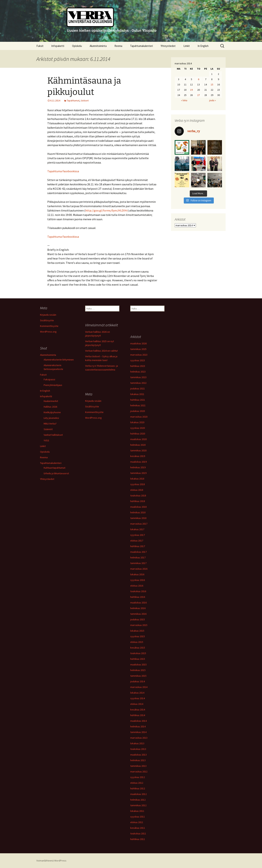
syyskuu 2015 (138, 636)
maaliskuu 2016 (138, 603)
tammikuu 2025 (138, 349)
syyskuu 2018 (138, 484)
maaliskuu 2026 (138, 343)
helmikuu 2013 (138, 760)
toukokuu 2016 (138, 591)
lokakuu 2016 (137, 574)
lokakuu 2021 (137, 394)
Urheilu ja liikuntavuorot (56, 473)
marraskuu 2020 (139, 417)
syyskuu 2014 (138, 698)
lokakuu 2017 (137, 529)
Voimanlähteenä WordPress (51, 861)
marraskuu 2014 (139, 687)
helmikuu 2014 (138, 726)
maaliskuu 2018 (138, 507)
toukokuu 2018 (138, 496)
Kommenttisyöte (49, 326)
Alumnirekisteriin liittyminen (59, 360)
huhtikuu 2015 (138, 659)
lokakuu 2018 (137, 479)
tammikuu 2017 (138, 563)
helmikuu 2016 (138, 608)
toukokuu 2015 (138, 653)
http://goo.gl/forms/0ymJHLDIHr (107, 210)
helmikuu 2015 (138, 670)
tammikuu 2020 (138, 450)
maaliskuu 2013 (138, 755)
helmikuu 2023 (138, 372)
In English (203, 46)
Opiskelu (77, 46)
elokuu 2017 (137, 541)
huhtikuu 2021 (138, 400)
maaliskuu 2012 (138, 794)
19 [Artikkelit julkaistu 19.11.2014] (191, 90)
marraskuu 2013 (139, 738)
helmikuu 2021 (138, 405)
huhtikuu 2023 (138, 366)
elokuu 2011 (137, 822)
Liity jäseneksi (51, 418)
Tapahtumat (73, 100)
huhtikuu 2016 (138, 597)
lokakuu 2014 (137, 693)
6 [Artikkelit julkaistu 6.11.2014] (199, 79)
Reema (118, 46)
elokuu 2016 (137, 586)
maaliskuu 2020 (138, 439)
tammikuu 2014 (138, 732)
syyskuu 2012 (138, 777)
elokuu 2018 (137, 490)
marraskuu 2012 (139, 772)
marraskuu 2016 (139, 569)
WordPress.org (48, 332)
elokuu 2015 (137, 642)
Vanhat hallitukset (53, 435)
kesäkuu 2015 (138, 648)
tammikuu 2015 (138, 676)
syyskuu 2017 (138, 535)
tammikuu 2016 (138, 614)
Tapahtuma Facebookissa (63, 171)
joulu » (213, 100)
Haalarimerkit (51, 401)
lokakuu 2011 (137, 811)
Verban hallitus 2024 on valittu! (101, 351)
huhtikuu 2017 (138, 546)
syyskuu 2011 (138, 817)
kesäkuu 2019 (138, 456)
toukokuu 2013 (138, 749)
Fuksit (40, 46)
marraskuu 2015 (139, 625)
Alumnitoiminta (98, 46)
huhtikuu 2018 (138, 501)
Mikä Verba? (50, 424)
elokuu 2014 (137, 704)
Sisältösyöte (47, 320)
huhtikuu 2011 (138, 839)
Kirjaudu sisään (48, 315)
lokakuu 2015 (137, 631)
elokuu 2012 (137, 783)
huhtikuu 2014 (138, 715)
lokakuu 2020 (137, 422)
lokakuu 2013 (137, 743)
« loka (184, 100)
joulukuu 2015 (138, 619)
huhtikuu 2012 (138, 788)
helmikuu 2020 (138, 445)
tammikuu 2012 (138, 805)
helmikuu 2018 (138, 512)
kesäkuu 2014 (138, 710)
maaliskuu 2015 (138, 664)
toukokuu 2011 (138, 833)
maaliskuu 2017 (138, 552)
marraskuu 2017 (139, 524)
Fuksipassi (49, 379)
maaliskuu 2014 (138, 721)
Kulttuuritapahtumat (54, 468)
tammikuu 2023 (138, 377)
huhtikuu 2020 (138, 434)
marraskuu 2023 (139, 355)
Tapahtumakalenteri (141, 46)
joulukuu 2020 (138, 411)
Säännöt (48, 429)
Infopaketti (58, 46)
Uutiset (85, 100)
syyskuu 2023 (138, 360)
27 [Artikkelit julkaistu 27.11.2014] (199, 95)
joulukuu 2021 (138, 388)
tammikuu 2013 (138, 766)
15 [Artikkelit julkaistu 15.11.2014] (212, 84)
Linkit (187, 46)
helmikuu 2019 (138, 467)
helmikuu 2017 (138, 557)
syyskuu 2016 (138, 580)
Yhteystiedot (168, 46)
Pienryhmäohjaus (53, 385)
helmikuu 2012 (138, 800)
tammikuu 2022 (138, 383)
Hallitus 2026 (50, 407)
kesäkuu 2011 (138, 828)
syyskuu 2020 (138, 428)
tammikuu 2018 (138, 518)
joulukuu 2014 (138, 681)
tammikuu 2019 (138, 473)
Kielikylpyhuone (52, 412)
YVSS (46, 440)
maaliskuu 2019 (138, 462)
